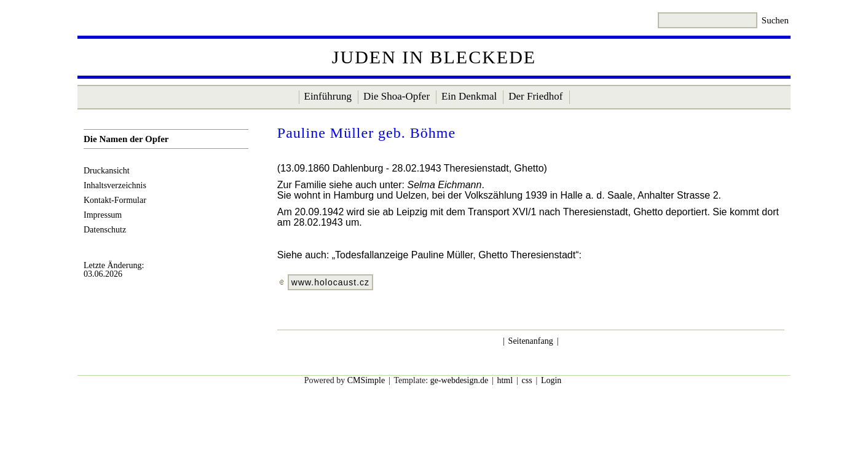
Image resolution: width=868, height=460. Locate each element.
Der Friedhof (535, 96)
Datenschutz (105, 230)
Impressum (103, 215)
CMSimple (366, 380)
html (505, 380)
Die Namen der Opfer (126, 139)
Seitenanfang (531, 341)
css (527, 380)
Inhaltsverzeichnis (115, 185)
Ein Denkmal (469, 96)
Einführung (328, 96)
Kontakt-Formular (115, 200)
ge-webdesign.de (459, 380)
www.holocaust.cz (330, 282)
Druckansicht (107, 171)
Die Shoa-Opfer (397, 96)
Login (551, 380)
